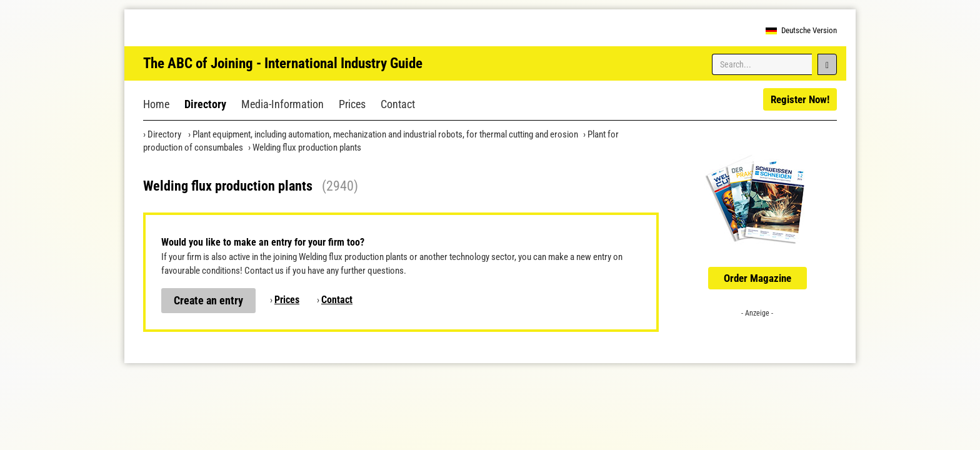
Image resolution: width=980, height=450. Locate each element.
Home (156, 104)
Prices (352, 104)
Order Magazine (757, 278)
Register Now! (800, 99)
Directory (205, 104)
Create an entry (208, 300)
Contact (398, 104)
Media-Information (282, 104)
